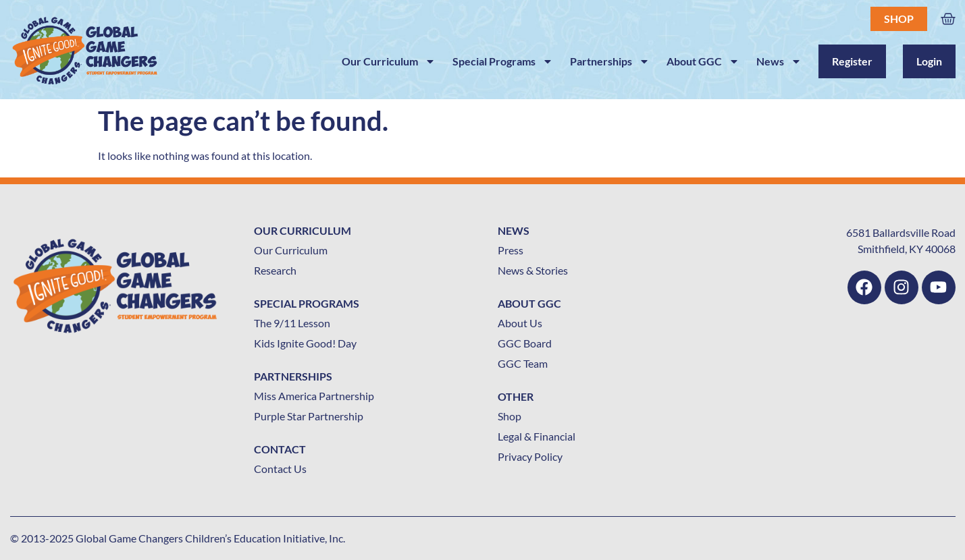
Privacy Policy (530, 456)
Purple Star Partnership (309, 416)
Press (511, 250)
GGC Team (523, 363)
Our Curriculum (389, 61)
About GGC (703, 61)
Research (275, 270)
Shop (899, 19)
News (779, 61)
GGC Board (525, 343)
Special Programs (503, 61)
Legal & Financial (537, 436)
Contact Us (280, 469)
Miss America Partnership (314, 396)
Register (852, 61)
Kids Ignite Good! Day (305, 343)
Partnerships (610, 61)
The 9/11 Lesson (292, 323)
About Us (520, 323)
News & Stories (533, 270)
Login (929, 61)
